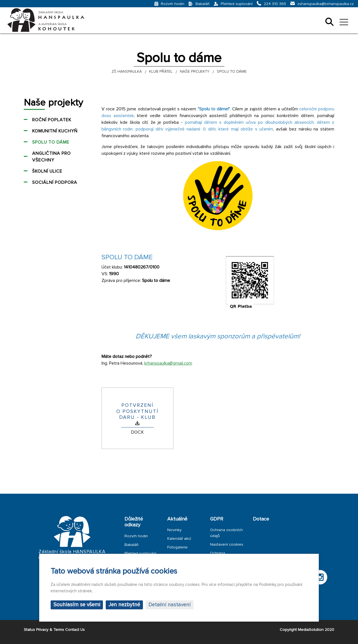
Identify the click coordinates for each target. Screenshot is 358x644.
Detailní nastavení (170, 605)
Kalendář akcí (179, 539)
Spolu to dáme (51, 142)
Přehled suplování (140, 553)
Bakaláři (131, 545)
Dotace (261, 519)
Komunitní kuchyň (55, 131)
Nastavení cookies (227, 544)
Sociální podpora (55, 182)
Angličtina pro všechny (51, 157)
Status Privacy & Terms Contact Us (54, 630)
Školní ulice (47, 171)
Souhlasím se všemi (77, 605)
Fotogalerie (177, 547)
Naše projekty (53, 103)
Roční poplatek (52, 120)
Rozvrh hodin (136, 536)
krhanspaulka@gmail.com (168, 363)
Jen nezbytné (124, 605)
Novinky (174, 530)
